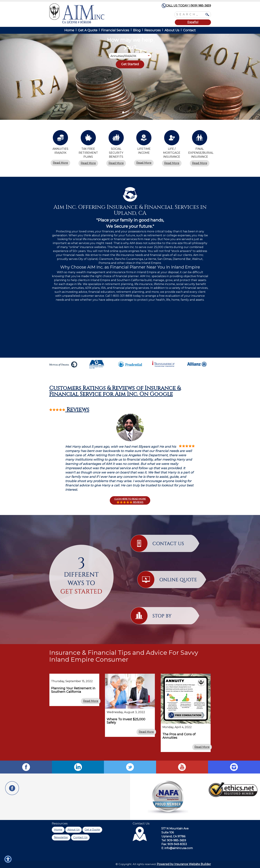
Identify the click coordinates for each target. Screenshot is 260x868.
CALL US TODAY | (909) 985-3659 (188, 6)
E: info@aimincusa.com (177, 848)
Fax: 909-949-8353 (174, 844)
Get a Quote (92, 830)
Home (58, 830)
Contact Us (80, 837)
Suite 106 (168, 832)
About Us (73, 830)
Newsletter (61, 837)
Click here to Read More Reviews (130, 501)
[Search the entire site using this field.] (190, 14)
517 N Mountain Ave (175, 828)
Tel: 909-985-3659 (174, 840)
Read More (60, 163)
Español (193, 22)
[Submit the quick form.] (130, 64)
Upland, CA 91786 (173, 836)
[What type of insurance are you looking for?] (130, 56)
